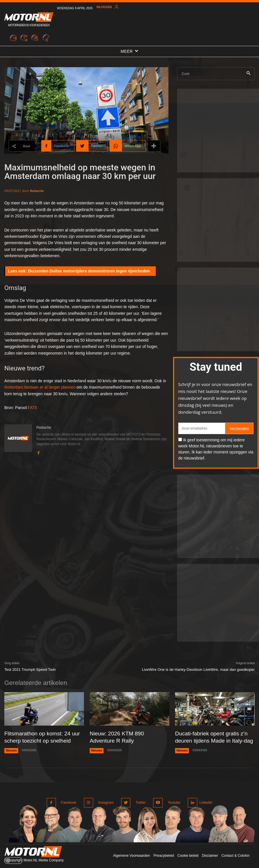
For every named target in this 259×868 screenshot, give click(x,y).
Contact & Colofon (235, 850)
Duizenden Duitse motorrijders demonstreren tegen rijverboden (89, 271)
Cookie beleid (188, 850)
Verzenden (239, 429)
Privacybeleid (164, 850)
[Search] (248, 74)
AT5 (34, 408)
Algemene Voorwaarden (132, 850)
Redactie (37, 191)
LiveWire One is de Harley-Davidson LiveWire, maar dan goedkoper (198, 670)
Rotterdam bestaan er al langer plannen (40, 387)
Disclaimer (210, 850)
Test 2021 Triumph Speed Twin (30, 670)
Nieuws (11, 748)
